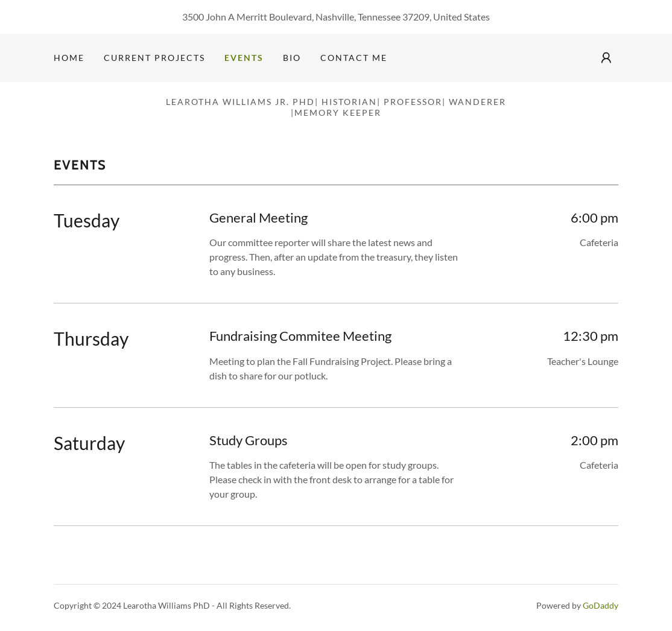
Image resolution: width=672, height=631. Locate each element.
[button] (606, 58)
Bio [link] (292, 58)
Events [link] (244, 58)
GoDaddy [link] (601, 605)
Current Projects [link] (154, 58)
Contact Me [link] (354, 58)
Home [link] (69, 58)
